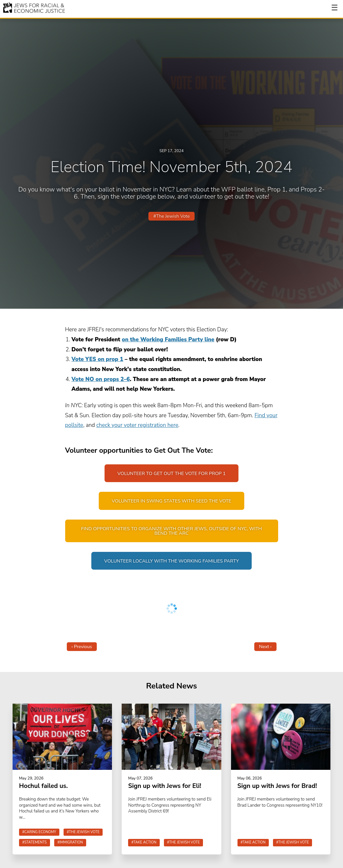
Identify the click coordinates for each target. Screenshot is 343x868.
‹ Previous (82, 647)
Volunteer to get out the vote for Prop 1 (172, 473)
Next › (265, 647)
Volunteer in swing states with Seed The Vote (171, 501)
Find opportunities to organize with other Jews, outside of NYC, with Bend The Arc (171, 531)
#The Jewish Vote (171, 216)
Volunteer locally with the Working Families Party (171, 561)
